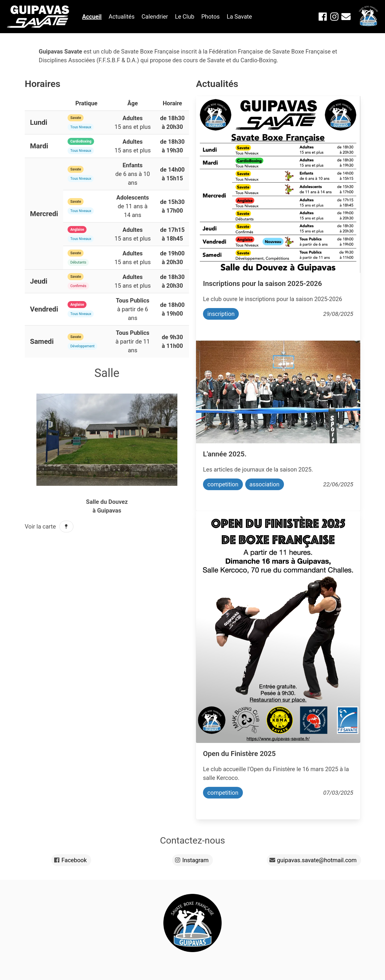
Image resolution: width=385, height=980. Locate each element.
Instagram (195, 860)
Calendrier (155, 17)
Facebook (74, 860)
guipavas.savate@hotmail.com (317, 860)
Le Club (185, 17)
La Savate (239, 17)
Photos (210, 17)
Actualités (122, 17)
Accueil (92, 17)
